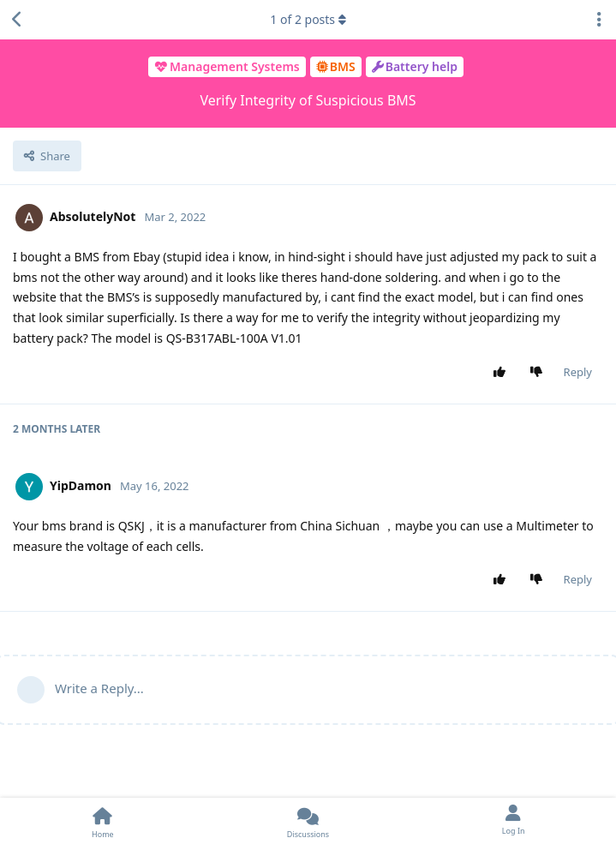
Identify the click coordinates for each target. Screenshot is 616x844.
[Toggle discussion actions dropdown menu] (599, 20)
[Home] (103, 821)
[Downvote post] (539, 373)
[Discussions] (308, 821)
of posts (308, 19)
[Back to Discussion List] (17, 20)
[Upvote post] (502, 373)
